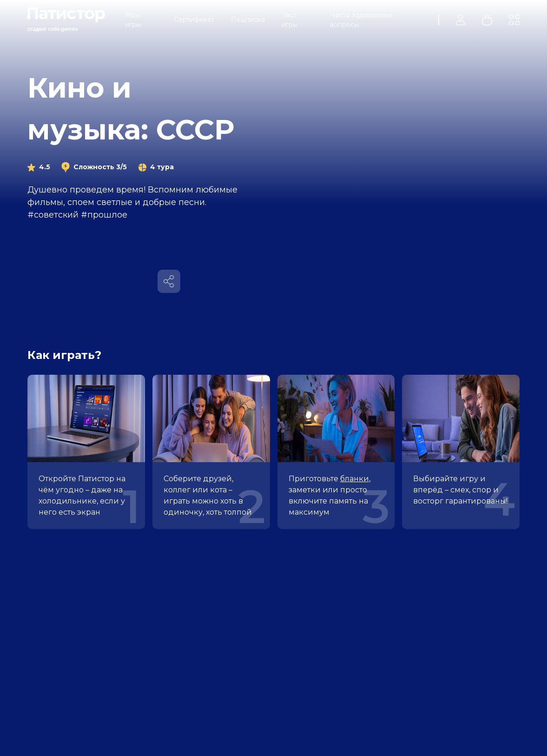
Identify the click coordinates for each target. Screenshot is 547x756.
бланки (355, 479)
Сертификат (194, 20)
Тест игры (290, 20)
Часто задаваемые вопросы (361, 20)
